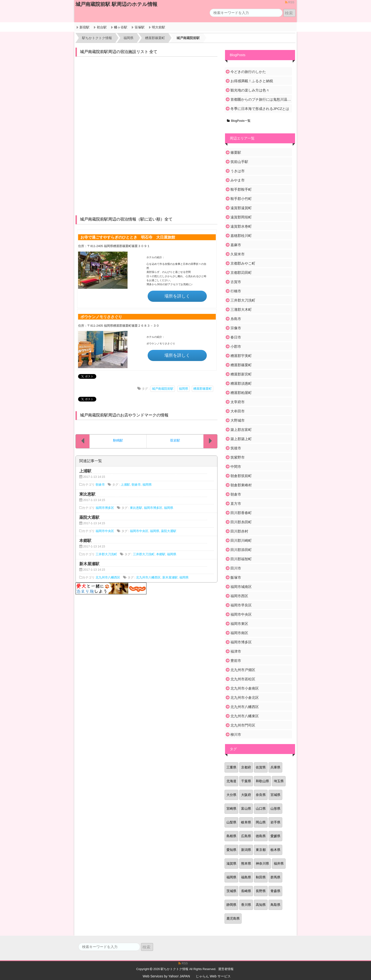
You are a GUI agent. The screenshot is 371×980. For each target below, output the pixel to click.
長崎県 (246, 891)
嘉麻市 (236, 245)
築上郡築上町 (241, 439)
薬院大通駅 (169, 531)
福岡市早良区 (241, 605)
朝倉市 (100, 485)
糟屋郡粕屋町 (241, 393)
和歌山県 (262, 781)
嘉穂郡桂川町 (241, 236)
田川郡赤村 (239, 531)
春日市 (236, 337)
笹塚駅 (140, 27)
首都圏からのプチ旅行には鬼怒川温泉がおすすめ (261, 99)
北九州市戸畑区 (243, 670)
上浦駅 (125, 485)
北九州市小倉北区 (245, 698)
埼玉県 (279, 781)
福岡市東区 (239, 624)
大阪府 (246, 795)
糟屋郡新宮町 (241, 374)
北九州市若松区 (243, 679)
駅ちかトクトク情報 (174, 969)
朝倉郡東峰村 (241, 485)
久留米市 (238, 254)
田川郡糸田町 (241, 522)
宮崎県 (231, 808)
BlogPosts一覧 (239, 121)
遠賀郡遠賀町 (241, 208)
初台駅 (102, 27)
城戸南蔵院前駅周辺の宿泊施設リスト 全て (119, 52)
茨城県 (231, 891)
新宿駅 (84, 27)
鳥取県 (275, 905)
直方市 (236, 504)
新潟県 (246, 850)
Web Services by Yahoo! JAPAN (166, 976)
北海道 (231, 781)
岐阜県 (246, 822)
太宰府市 (238, 402)
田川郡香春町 (241, 513)
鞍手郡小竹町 (241, 199)
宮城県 (275, 795)
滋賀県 (231, 863)
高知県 (261, 905)
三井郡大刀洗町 (106, 554)
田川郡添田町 (241, 550)
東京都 (261, 850)
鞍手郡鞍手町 (241, 189)
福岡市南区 (239, 633)
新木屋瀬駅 (170, 578)
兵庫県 (275, 767)
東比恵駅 (136, 508)
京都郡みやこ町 (243, 263)
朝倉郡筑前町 (241, 476)
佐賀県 (261, 767)
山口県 (261, 808)
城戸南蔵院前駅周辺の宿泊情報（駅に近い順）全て (126, 219)
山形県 (275, 808)
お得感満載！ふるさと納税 (252, 81)
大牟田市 (238, 411)
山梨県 (231, 822)
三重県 (231, 767)
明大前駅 (159, 27)
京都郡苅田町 (241, 273)
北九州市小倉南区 (245, 688)
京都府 (246, 767)
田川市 (236, 568)
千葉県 (246, 781)
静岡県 (231, 905)
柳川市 (236, 734)
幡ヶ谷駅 (121, 27)
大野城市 (238, 420)
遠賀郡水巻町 (241, 226)
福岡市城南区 (241, 587)
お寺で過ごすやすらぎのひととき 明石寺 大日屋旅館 (128, 237)
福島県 (246, 877)
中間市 (236, 467)
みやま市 (238, 180)
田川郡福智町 (241, 559)
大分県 (231, 795)
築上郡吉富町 (241, 430)
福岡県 (183, 389)
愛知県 (231, 850)
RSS (290, 2)
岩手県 (275, 822)
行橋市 (236, 291)
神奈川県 (262, 863)
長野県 (261, 891)
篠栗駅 (236, 152)
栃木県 (275, 850)
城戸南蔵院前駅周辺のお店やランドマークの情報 (124, 415)
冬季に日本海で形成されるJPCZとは (260, 109)
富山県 (246, 808)
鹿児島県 (233, 918)
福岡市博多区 (105, 508)
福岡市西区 (239, 596)
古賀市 (236, 282)
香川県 (246, 905)
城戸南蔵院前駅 (163, 389)
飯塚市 (236, 577)
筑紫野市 (238, 457)
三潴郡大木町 (241, 309)
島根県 (231, 836)
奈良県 (261, 795)
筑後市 (236, 448)
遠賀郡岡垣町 (241, 217)
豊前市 (236, 661)
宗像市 (236, 328)
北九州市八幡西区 (108, 578)
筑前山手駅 (239, 162)
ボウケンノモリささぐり (101, 317)
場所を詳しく (177, 296)
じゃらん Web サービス (213, 976)
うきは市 (238, 171)
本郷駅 (161, 554)
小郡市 (236, 346)
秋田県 (261, 877)
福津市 (236, 651)
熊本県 (246, 863)
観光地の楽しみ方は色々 (250, 90)
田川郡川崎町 (241, 540)
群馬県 (275, 877)
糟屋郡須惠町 (241, 383)
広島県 (246, 836)
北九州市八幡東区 (245, 716)
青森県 (275, 891)
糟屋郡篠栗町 (203, 389)
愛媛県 (275, 836)
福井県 (279, 863)
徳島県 (261, 836)
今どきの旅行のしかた (248, 72)
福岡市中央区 (105, 531)
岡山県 (261, 822)
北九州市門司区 (243, 725)
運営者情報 (226, 969)
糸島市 (236, 319)
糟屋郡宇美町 (241, 356)
